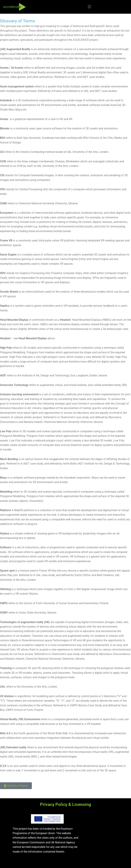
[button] (89, 7)
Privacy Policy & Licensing (65, 804)
